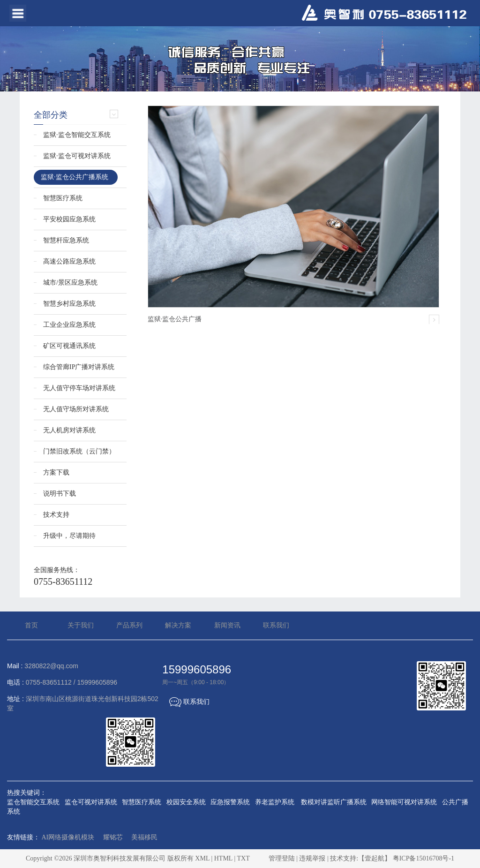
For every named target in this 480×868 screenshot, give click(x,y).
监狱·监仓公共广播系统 (75, 177)
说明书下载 (60, 494)
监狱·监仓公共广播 (175, 319)
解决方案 (178, 625)
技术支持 (56, 515)
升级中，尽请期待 (69, 536)
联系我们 (276, 625)
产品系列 (129, 625)
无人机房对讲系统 (69, 430)
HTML (223, 858)
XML (202, 858)
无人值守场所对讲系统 (76, 409)
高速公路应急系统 (69, 261)
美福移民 (144, 837)
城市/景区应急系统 (70, 283)
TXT (243, 858)
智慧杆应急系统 (66, 240)
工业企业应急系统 (69, 325)
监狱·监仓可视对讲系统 (77, 156)
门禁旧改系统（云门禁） (79, 451)
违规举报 (312, 858)
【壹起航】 (375, 858)
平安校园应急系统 (69, 219)
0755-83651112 (63, 581)
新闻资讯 (227, 625)
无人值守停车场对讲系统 (79, 388)
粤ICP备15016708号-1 (424, 858)
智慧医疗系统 (63, 198)
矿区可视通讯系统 (69, 346)
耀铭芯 (113, 837)
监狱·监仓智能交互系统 (77, 135)
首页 (31, 625)
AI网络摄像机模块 (68, 837)
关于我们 (81, 625)
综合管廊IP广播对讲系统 (79, 367)
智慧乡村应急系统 (69, 304)
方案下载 (56, 472)
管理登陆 (282, 858)
